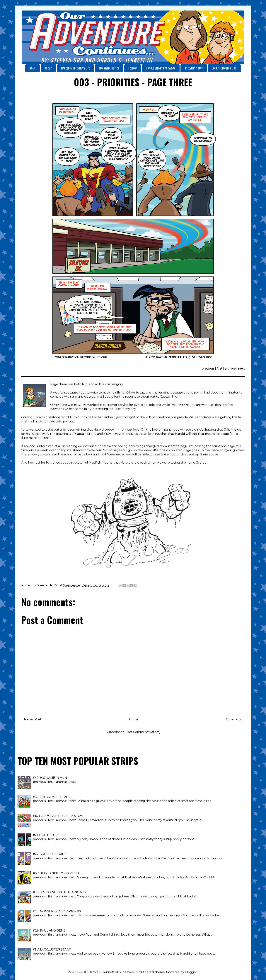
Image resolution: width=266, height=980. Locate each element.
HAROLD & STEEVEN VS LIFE (75, 68)
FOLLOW (133, 68)
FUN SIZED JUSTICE (109, 68)
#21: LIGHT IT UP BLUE (50, 835)
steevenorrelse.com (87, 450)
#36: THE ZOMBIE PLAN (51, 797)
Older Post (234, 719)
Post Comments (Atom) (143, 732)
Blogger (191, 972)
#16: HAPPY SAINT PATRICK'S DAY (58, 816)
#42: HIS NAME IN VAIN (50, 778)
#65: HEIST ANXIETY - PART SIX (56, 873)
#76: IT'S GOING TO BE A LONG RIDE (60, 892)
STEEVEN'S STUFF (194, 68)
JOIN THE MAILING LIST (224, 68)
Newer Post (33, 719)
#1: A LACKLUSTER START (52, 949)
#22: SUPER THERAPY (50, 854)
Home (134, 719)
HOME (32, 68)
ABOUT (48, 68)
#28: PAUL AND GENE (49, 931)
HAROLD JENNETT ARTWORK (161, 68)
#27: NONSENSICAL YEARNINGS (57, 911)
